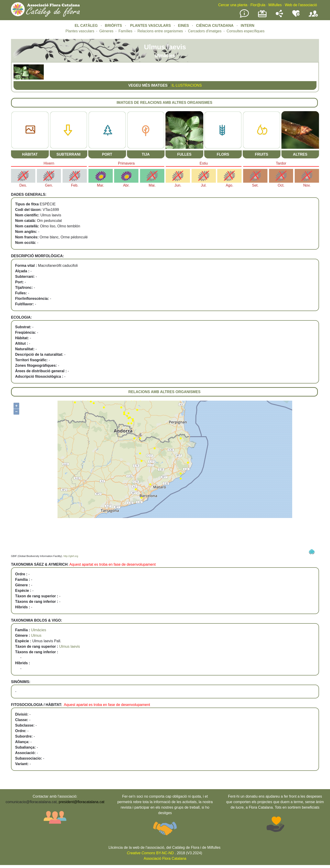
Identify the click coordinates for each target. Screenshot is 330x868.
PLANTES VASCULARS (151, 26)
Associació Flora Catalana (165, 858)
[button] (21, 78)
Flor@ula (258, 5)
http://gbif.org (71, 556)
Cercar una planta (233, 5)
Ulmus (36, 635)
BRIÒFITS (114, 26)
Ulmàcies (38, 630)
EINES (183, 26)
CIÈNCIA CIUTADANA (215, 26)
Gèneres (106, 31)
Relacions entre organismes (160, 31)
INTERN (247, 26)
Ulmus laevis (70, 646)
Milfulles (275, 5)
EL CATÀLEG (86, 26)
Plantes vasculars (80, 31)
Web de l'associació (301, 5)
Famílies (125, 31)
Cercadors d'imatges (205, 31)
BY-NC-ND (150, 853)
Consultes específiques (246, 31)
